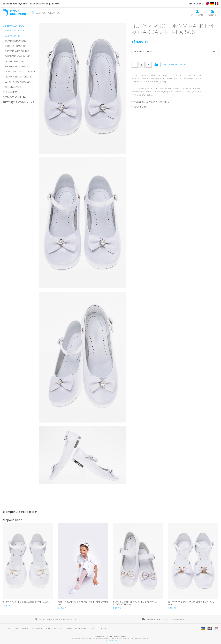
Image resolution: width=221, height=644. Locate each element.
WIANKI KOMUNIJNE (15, 41)
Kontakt (103, 629)
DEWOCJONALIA (14, 97)
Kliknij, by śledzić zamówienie (170, 619)
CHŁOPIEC (10, 92)
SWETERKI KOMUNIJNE (17, 56)
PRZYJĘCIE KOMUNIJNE (18, 102)
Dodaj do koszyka (175, 65)
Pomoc (92, 629)
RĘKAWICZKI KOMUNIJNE (18, 77)
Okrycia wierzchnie (17, 51)
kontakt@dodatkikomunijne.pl (62, 619)
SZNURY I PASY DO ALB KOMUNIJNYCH (17, 84)
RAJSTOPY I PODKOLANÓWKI (20, 72)
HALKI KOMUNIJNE (14, 61)
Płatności (36, 629)
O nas (25, 629)
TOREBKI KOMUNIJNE (16, 46)
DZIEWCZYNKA (13, 26)
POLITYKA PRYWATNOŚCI (111, 640)
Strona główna (11, 629)
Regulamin (81, 629)
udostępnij (141, 107)
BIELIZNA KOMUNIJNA (16, 66)
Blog (69, 629)
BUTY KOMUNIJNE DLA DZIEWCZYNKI (17, 33)
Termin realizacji (54, 629)
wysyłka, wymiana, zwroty (151, 102)
